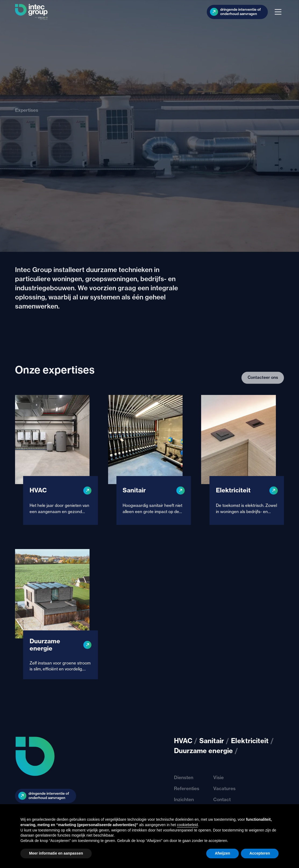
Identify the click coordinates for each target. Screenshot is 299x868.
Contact (222, 799)
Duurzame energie (203, 751)
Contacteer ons (263, 392)
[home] (31, 12)
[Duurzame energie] (56, 614)
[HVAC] (56, 460)
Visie (218, 777)
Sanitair (212, 741)
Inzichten (184, 799)
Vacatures (224, 788)
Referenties (187, 788)
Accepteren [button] (260, 853)
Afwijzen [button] (223, 853)
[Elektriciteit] (243, 460)
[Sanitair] (149, 460)
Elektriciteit (250, 741)
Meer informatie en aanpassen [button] (56, 853)
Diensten (184, 777)
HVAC (183, 741)
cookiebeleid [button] (187, 825)
